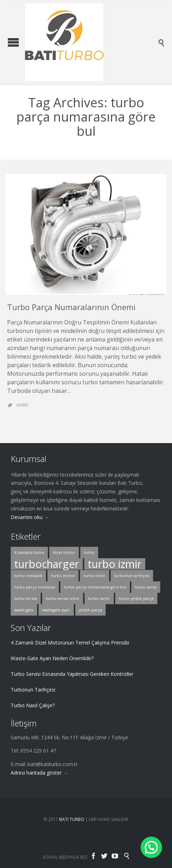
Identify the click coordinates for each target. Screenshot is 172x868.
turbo (89, 553)
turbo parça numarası (35, 587)
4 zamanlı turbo (29, 553)
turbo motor (63, 576)
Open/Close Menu (13, 42)
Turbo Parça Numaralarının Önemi (71, 307)
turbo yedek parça (136, 599)
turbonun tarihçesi (132, 576)
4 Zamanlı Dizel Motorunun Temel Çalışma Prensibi (70, 643)
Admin (22, 405)
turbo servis (146, 587)
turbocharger (47, 564)
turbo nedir (95, 576)
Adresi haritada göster (36, 773)
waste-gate (24, 610)
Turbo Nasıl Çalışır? (33, 705)
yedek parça (90, 610)
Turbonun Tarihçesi (33, 690)
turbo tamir (99, 599)
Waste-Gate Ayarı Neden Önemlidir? (52, 658)
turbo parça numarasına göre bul (95, 587)
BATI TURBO (72, 819)
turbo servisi (26, 599)
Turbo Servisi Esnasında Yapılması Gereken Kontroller (72, 674)
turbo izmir (115, 564)
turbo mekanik (28, 576)
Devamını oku (27, 517)
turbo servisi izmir (63, 599)
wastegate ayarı (56, 610)
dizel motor (64, 553)
